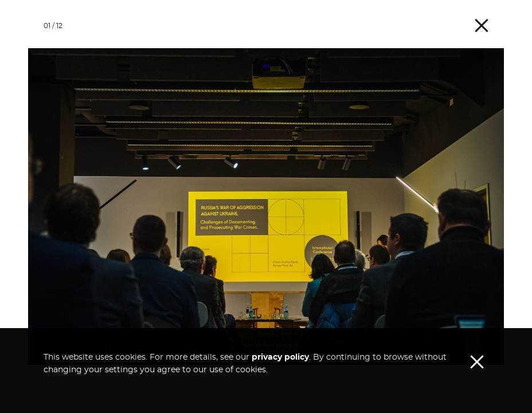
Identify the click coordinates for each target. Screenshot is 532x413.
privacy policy (280, 381)
